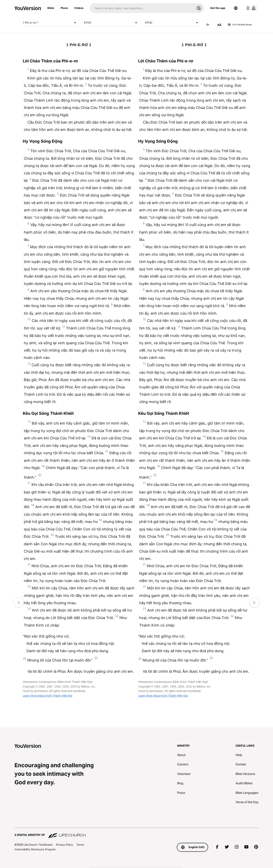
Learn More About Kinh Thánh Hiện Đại (48, 696)
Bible (51, 8)
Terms (80, 845)
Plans (64, 8)
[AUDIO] (208, 25)
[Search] (142, 8)
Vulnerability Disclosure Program (35, 849)
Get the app (218, 8)
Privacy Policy (64, 845)
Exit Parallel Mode (240, 25)
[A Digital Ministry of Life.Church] (136, 833)
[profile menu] (251, 8)
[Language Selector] (236, 8)
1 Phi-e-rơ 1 (50, 23)
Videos (79, 8)
